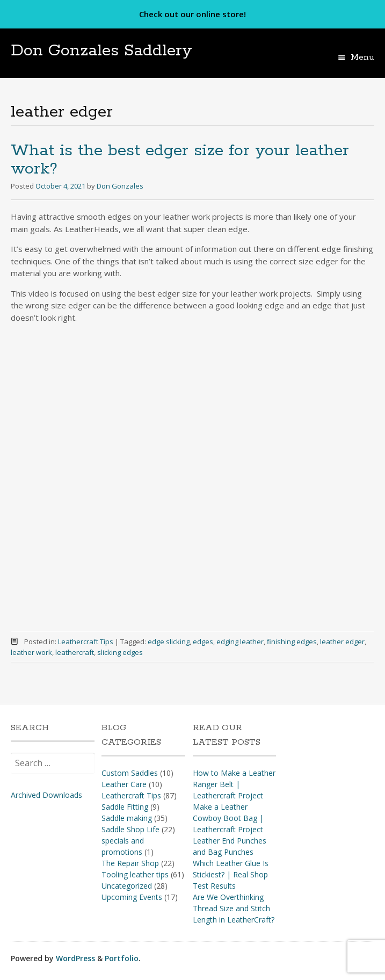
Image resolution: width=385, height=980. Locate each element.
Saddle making (127, 818)
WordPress (75, 958)
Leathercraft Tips (86, 642)
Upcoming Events (132, 897)
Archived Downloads (46, 795)
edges (203, 642)
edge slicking (169, 642)
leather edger (342, 642)
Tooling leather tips (135, 874)
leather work (31, 652)
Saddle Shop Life (130, 829)
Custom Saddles (130, 773)
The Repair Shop (130, 863)
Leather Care (124, 784)
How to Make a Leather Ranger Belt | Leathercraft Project (234, 784)
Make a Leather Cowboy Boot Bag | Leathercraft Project (228, 818)
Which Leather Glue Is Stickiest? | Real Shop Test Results (231, 874)
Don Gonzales (120, 186)
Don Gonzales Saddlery (101, 51)
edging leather (240, 642)
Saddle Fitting (125, 807)
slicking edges (120, 652)
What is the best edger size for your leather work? (180, 160)
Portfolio (122, 958)
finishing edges (292, 642)
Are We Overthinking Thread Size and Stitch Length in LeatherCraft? (234, 908)
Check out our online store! (192, 14)
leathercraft (75, 652)
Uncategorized (127, 886)
